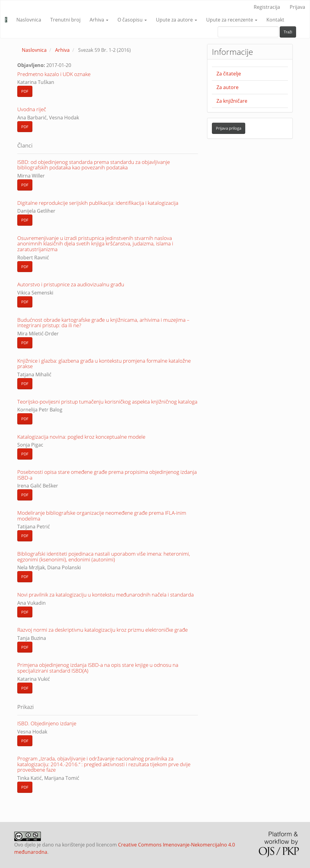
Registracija (267, 7)
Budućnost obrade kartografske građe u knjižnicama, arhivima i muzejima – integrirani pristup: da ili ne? (103, 323)
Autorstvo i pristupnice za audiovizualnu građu (71, 284)
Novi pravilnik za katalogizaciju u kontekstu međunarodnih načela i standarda (106, 595)
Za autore (228, 87)
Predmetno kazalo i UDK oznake (54, 74)
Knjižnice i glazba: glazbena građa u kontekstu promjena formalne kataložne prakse (104, 364)
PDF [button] (25, 91)
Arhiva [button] (99, 20)
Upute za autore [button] (176, 20)
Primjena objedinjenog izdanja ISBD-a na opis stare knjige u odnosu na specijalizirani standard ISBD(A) (98, 668)
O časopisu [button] (132, 20)
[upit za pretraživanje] (248, 32)
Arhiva (62, 50)
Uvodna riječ (32, 109)
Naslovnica (29, 20)
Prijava (297, 7)
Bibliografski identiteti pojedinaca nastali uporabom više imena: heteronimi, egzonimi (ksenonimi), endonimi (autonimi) (104, 557)
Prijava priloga (229, 128)
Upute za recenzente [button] (232, 20)
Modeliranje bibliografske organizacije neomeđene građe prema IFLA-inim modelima (102, 516)
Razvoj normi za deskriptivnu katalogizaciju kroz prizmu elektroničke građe (102, 630)
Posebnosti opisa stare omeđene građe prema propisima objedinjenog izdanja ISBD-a (107, 475)
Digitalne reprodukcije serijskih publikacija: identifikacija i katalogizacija (98, 203)
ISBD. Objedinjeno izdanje (47, 723)
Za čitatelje (229, 74)
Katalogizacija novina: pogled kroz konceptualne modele (81, 437)
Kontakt (275, 20)
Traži (288, 32)
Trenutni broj (65, 20)
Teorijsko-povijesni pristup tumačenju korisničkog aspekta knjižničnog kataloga (107, 402)
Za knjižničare (232, 101)
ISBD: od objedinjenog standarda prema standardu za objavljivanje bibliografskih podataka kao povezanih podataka (94, 165)
